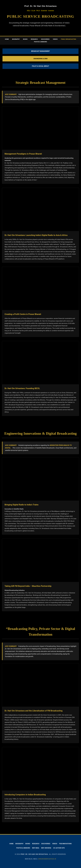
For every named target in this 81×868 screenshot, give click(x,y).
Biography (16, 39)
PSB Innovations (65, 844)
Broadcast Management (41, 51)
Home (7, 39)
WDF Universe (46, 848)
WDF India (36, 848)
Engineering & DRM (40, 59)
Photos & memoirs (41, 42)
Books (25, 39)
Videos (55, 39)
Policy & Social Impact (40, 66)
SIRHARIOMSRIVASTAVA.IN (47, 859)
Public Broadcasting (68, 39)
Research (34, 39)
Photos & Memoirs (23, 848)
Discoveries (45, 39)
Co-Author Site (59, 848)
